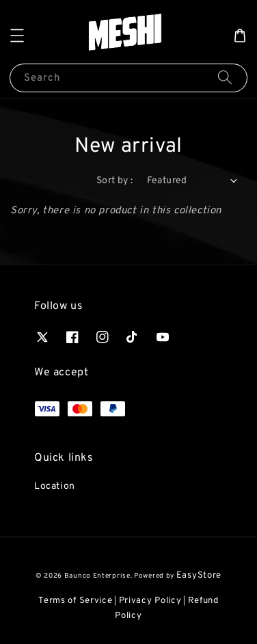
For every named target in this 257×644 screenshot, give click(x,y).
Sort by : (115, 181)
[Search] (225, 78)
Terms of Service (75, 601)
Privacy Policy (150, 601)
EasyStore (199, 576)
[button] (17, 36)
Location (55, 486)
